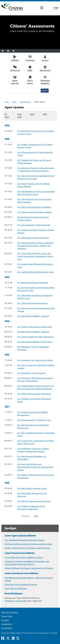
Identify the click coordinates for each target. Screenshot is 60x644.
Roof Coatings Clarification (16, 588)
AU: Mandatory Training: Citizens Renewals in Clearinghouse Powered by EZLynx (36, 169)
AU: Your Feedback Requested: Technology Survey (36, 434)
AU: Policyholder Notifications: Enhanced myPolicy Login (36, 297)
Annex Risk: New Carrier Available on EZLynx (24, 558)
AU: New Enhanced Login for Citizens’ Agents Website (36, 185)
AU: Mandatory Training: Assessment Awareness (36, 348)
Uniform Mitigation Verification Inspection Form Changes (29, 568)
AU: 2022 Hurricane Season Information (34, 394)
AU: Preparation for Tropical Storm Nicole (35, 360)
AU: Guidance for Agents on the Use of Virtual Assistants (36, 162)
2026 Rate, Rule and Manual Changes (21, 585)
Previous (26, 516)
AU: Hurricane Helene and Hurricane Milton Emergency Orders (36, 289)
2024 (45, 114)
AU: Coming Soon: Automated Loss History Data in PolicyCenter (36, 442)
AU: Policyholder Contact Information (33, 238)
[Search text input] (25, 91)
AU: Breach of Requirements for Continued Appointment (36, 476)
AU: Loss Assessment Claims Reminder (34, 225)
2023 (7, 117)
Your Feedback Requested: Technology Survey (25, 540)
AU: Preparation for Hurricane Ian (31, 373)
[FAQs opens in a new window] (30, 68)
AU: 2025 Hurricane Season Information (34, 207)
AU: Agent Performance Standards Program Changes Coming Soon (36, 177)
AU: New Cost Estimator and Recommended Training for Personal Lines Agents (36, 467)
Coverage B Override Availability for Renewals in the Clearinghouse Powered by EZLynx (27, 563)
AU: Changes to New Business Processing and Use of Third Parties (36, 380)
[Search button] (45, 91)
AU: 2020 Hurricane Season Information (34, 501)
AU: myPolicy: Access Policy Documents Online (36, 400)
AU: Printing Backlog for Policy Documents (35, 337)
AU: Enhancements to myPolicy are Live (34, 420)
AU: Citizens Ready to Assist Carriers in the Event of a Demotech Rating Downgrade (36, 387)
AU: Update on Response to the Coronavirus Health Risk (36, 508)
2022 (19, 117)
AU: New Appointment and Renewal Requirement (36, 426)
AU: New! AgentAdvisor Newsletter (33, 283)
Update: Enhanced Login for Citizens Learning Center (27, 548)
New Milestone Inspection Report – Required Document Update (29, 579)
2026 (19, 114)
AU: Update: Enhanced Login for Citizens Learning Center (36, 146)
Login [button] (56, 8)
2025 (32, 114)
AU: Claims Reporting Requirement (32, 303)
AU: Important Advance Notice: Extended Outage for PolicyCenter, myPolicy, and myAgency (36, 246)
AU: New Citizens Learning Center (32, 488)
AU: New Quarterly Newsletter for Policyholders (36, 458)
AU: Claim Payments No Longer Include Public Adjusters (36, 201)
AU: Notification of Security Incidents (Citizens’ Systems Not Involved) (36, 450)
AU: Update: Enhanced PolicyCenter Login (36, 272)
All (6, 114)
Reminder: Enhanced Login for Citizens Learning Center (28, 544)
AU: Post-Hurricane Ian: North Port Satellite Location (36, 367)
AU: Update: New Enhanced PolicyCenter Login (36, 266)
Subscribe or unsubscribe (15, 601)
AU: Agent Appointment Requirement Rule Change (36, 310)
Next (36, 516)
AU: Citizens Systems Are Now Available (34, 212)
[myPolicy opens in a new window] (15, 58)
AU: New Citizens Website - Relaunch (33, 316)
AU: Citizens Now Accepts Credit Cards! (35, 327)
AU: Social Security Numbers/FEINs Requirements (36, 414)
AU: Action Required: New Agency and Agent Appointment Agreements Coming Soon (36, 256)
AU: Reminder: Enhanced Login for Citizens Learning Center (36, 132)
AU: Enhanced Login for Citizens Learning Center (36, 154)
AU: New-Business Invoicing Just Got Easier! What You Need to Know (36, 193)
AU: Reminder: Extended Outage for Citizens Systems (36, 219)
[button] (4, 50)
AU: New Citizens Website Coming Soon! (35, 342)
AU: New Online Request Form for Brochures (36, 495)
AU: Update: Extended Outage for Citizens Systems (36, 231)
